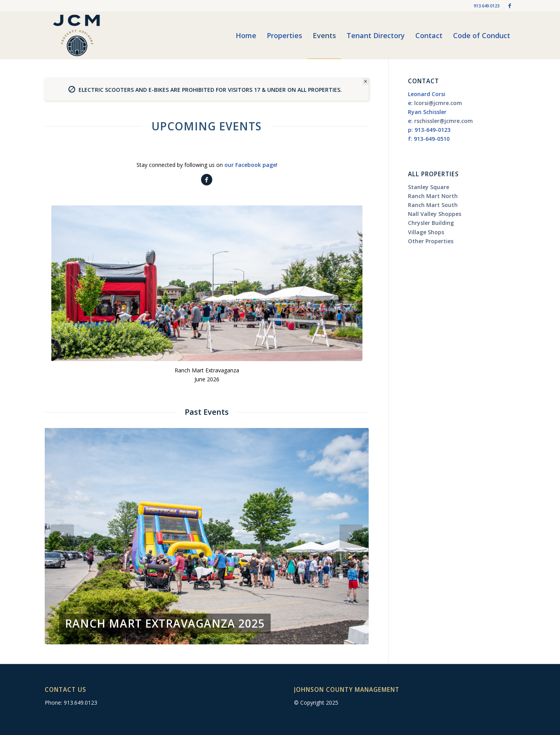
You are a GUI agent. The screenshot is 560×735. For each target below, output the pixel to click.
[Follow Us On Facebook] (207, 180)
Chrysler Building (431, 223)
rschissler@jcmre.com (444, 121)
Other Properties (431, 241)
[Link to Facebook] (509, 6)
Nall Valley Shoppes (435, 214)
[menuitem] (246, 35)
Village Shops (426, 232)
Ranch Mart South (433, 205)
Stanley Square (429, 187)
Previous (62, 536)
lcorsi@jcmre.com (438, 103)
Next (351, 536)
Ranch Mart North (433, 196)
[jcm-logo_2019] (76, 35)
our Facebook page (250, 165)
